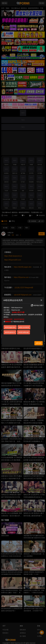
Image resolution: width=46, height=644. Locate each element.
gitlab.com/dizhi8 (24, 327)
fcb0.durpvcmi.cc (17, 308)
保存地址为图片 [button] (37, 305)
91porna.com (16, 310)
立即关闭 (39, 343)
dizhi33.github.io (10, 332)
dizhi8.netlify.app (24, 332)
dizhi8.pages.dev (10, 327)
